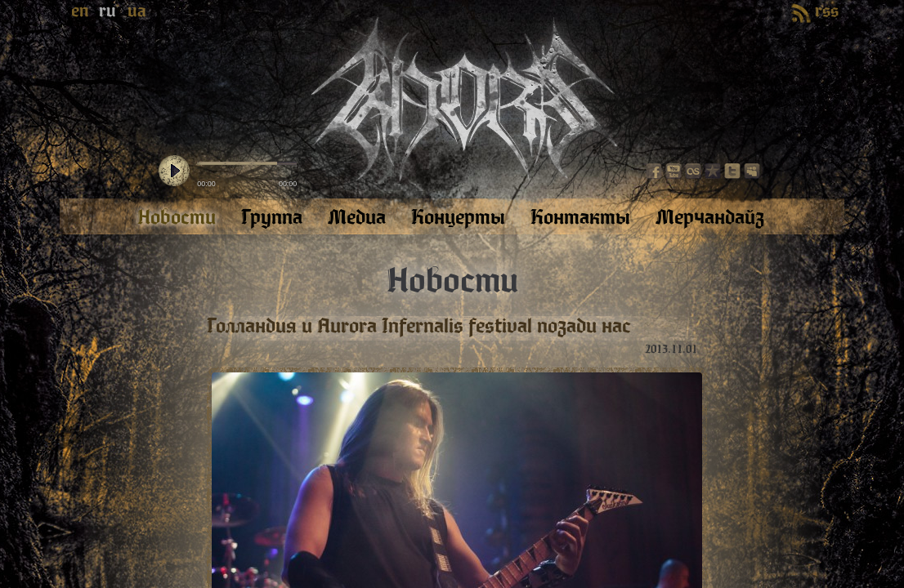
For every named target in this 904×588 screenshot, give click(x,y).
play (174, 171)
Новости (452, 281)
